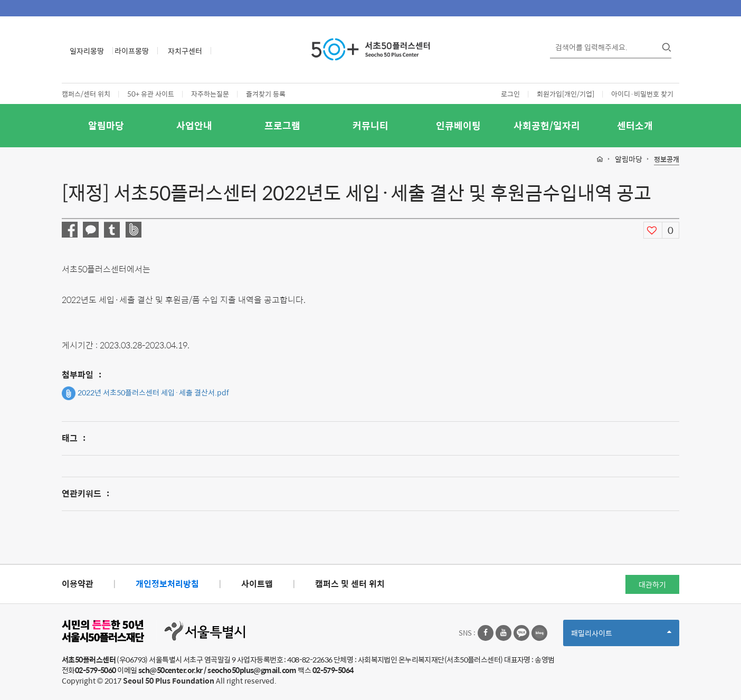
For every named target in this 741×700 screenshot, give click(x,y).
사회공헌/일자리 (547, 125)
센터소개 (635, 125)
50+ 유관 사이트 (151, 94)
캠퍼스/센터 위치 (86, 94)
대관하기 (652, 584)
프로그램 (282, 125)
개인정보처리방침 (167, 584)
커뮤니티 (370, 125)
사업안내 (194, 125)
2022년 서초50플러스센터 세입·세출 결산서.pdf (145, 393)
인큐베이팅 (458, 125)
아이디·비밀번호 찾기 (642, 94)
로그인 (510, 94)
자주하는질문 (210, 94)
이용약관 (78, 584)
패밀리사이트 (621, 636)
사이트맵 (257, 584)
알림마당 (106, 125)
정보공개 (667, 160)
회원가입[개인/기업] (566, 94)
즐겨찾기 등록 (266, 94)
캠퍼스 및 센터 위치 (350, 584)
